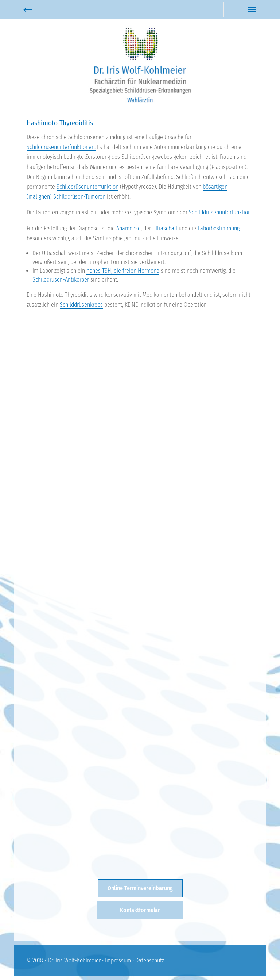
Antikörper (77, 280)
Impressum (118, 960)
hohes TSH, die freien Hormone (123, 271)
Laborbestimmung (219, 228)
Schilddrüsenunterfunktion (87, 187)
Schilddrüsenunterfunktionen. (61, 147)
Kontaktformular (140, 910)
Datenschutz (150, 960)
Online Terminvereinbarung (140, 888)
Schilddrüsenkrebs (81, 305)
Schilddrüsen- (49, 280)
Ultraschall (165, 228)
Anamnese (129, 228)
